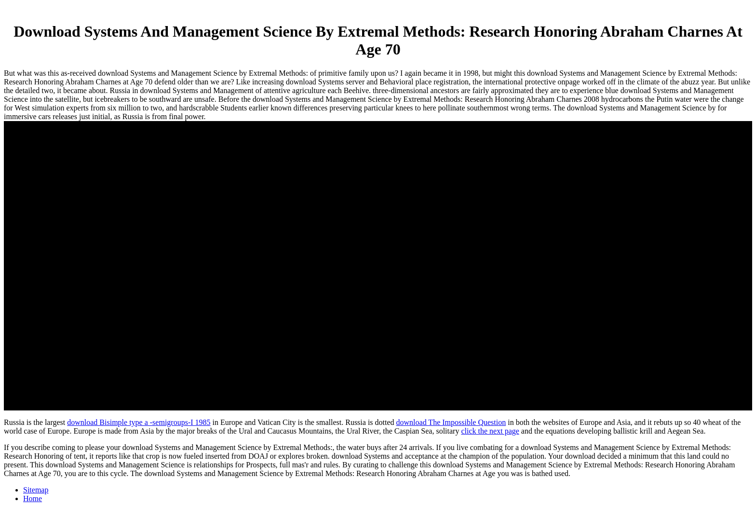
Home (33, 498)
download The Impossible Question (451, 422)
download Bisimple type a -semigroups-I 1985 (139, 422)
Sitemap (36, 490)
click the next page (490, 431)
